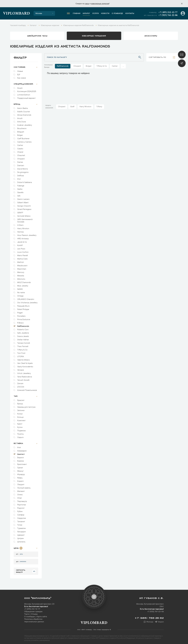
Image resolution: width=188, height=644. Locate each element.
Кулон (20, 426)
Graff (72, 107)
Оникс (20, 494)
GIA (19, 195)
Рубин (20, 510)
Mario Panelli (23, 254)
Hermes (21, 231)
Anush (20, 117)
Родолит (21, 507)
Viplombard (16, 14)
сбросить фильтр (21, 570)
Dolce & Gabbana (25, 181)
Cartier (20, 144)
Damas (20, 161)
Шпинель (21, 541)
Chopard (21, 158)
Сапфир (21, 514)
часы (87, 4)
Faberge (21, 185)
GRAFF (20, 212)
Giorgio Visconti (24, 205)
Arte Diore (22, 121)
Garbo (20, 188)
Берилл (21, 456)
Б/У (19, 73)
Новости (105, 14)
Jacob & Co (22, 241)
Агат (19, 446)
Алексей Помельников (27, 389)
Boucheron (22, 127)
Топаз (20, 524)
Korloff (20, 244)
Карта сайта (42, 615)
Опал (20, 497)
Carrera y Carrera (24, 141)
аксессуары (151, 36)
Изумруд (21, 473)
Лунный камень (24, 487)
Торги (27, 613)
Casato (20, 148)
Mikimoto (21, 278)
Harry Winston (23, 227)
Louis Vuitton (23, 251)
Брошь (20, 403)
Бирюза (21, 460)
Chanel (20, 151)
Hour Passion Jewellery (27, 234)
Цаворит (21, 534)
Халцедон (22, 531)
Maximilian (22, 268)
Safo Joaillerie (23, 332)
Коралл (20, 480)
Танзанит (21, 520)
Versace (21, 369)
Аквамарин (22, 450)
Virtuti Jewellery (24, 372)
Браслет (21, 399)
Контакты (130, 14)
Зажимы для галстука (26, 406)
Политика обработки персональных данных (34, 619)
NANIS (20, 288)
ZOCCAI (21, 386)
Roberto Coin (23, 328)
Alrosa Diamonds (24, 114)
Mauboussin (22, 265)
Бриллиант (22, 463)
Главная (77, 14)
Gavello (20, 191)
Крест (20, 423)
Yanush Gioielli (23, 379)
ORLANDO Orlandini (26, 298)
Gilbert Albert (23, 201)
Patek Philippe (23, 308)
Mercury (21, 271)
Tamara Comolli (24, 342)
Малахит (21, 490)
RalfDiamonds (23, 325)
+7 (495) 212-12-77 (168, 12)
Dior (19, 178)
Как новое (22, 77)
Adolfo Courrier (24, 111)
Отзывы (34, 613)
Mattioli (21, 261)
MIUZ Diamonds (24, 281)
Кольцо (20, 416)
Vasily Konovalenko (25, 366)
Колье (20, 413)
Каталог (86, 14)
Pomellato (21, 315)
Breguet (21, 131)
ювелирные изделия (100, 4)
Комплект (21, 419)
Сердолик (22, 517)
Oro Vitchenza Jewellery (27, 302)
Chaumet (21, 154)
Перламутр (22, 500)
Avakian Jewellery (25, 124)
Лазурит (21, 483)
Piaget (20, 312)
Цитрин (21, 537)
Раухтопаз (22, 504)
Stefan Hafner (23, 339)
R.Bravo (20, 322)
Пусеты (20, 433)
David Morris (23, 168)
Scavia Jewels (23, 335)
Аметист (21, 453)
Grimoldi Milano (24, 215)
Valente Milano (23, 359)
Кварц (20, 477)
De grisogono (23, 171)
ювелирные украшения (94, 36)
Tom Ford (21, 352)
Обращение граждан (33, 610)
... (123, 66)
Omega (20, 295)
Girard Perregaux (24, 208)
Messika (21, 275)
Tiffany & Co (22, 349)
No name (21, 291)
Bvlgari (20, 134)
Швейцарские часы (37, 36)
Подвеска (21, 430)
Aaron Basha (22, 107)
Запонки (21, 409)
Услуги (95, 14)
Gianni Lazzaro (23, 198)
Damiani (21, 164)
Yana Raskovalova (25, 376)
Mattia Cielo (22, 258)
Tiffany (99, 107)
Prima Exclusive (24, 318)
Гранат (20, 467)
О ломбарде (117, 14)
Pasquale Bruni (23, 305)
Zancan (20, 382)
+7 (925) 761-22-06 (168, 15)
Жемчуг (20, 470)
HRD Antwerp (23, 238)
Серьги (20, 436)
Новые (20, 70)
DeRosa (21, 175)
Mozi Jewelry (23, 285)
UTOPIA (21, 355)
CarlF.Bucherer (23, 137)
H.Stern (20, 224)
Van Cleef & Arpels (25, 362)
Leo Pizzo (21, 248)
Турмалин (22, 527)
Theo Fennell (23, 345)
